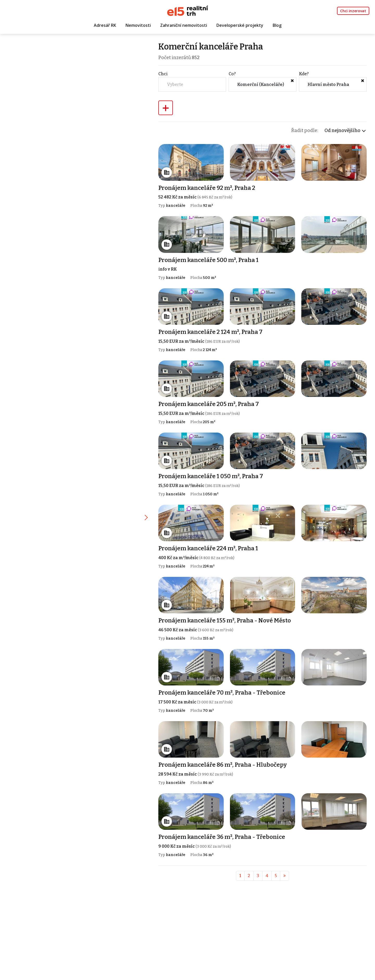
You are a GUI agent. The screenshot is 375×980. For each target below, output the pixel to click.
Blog (277, 25)
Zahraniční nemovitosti (184, 25)
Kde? (304, 74)
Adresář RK (105, 25)
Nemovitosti (138, 25)
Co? (232, 74)
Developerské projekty (240, 25)
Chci (163, 74)
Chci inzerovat (353, 11)
